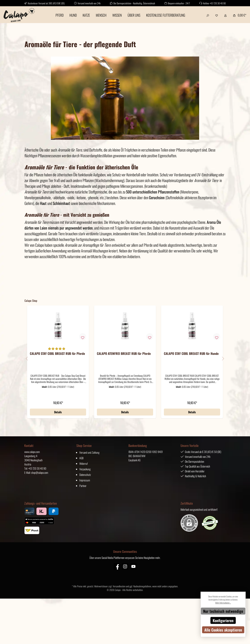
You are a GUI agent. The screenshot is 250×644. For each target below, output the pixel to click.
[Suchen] (208, 15)
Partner (83, 486)
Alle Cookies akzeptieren (223, 630)
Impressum (85, 480)
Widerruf (84, 464)
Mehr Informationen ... (223, 603)
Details (58, 412)
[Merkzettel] (217, 15)
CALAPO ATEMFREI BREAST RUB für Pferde (124, 354)
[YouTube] (133, 566)
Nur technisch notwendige (223, 611)
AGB (81, 458)
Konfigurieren (223, 620)
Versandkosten (119, 586)
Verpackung (85, 469)
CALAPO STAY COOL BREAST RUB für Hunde (191, 354)
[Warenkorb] (239, 15)
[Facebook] (117, 566)
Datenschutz (85, 475)
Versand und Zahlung (89, 452)
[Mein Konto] (225, 15)
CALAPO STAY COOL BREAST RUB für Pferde (57, 354)
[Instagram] (125, 566)
